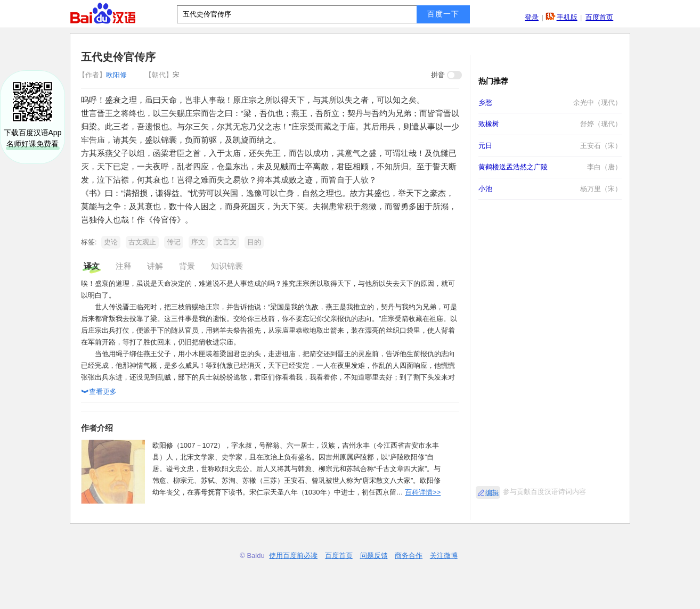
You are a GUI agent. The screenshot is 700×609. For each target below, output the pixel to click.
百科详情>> (423, 492)
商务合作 (409, 555)
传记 (174, 242)
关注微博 (444, 555)
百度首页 (599, 17)
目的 (254, 242)
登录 (532, 17)
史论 (111, 242)
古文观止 (142, 242)
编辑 (492, 493)
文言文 (226, 242)
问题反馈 (374, 555)
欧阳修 (104, 75)
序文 (198, 242)
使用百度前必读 (293, 555)
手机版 (567, 17)
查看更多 (99, 392)
